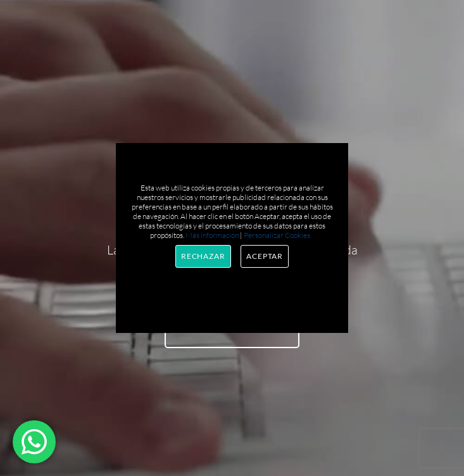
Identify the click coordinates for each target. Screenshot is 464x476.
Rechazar (203, 256)
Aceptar (265, 256)
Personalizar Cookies (277, 235)
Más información (212, 235)
